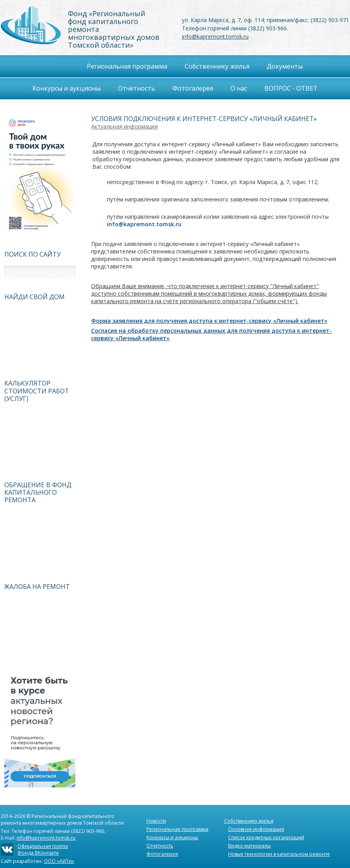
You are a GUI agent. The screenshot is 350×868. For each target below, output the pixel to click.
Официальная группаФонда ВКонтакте (43, 849)
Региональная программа (177, 829)
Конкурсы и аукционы (172, 837)
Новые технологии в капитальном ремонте (279, 854)
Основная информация (256, 829)
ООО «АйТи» (59, 861)
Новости (156, 821)
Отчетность (160, 846)
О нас (239, 88)
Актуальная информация (124, 126)
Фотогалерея (193, 88)
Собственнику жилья (249, 821)
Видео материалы (249, 846)
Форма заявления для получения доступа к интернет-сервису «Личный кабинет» (209, 321)
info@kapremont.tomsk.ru (215, 36)
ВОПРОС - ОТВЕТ (291, 88)
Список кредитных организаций (266, 837)
